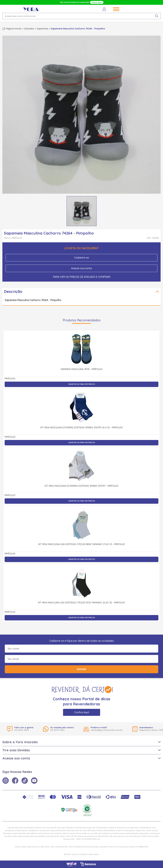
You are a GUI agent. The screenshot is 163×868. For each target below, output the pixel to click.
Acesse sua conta (81, 268)
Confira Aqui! (82, 712)
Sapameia (42, 29)
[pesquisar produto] (157, 16)
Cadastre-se (81, 258)
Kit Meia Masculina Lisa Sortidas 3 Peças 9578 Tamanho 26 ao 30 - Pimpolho (81, 603)
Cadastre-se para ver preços (82, 384)
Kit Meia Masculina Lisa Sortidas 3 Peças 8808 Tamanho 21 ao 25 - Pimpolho (82, 544)
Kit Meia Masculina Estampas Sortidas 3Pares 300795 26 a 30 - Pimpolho (82, 428)
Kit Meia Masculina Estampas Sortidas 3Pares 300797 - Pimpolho (82, 486)
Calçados (29, 29)
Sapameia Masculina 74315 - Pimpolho (82, 369)
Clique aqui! (97, 2)
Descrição (13, 291)
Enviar (81, 669)
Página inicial (13, 29)
